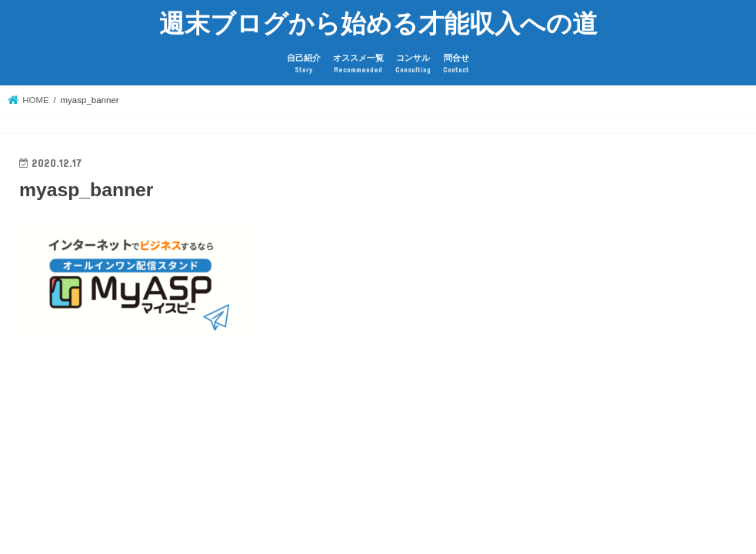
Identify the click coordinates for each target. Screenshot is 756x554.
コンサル (413, 64)
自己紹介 (304, 64)
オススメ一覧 (358, 64)
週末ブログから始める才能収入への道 (378, 23)
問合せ (456, 64)
